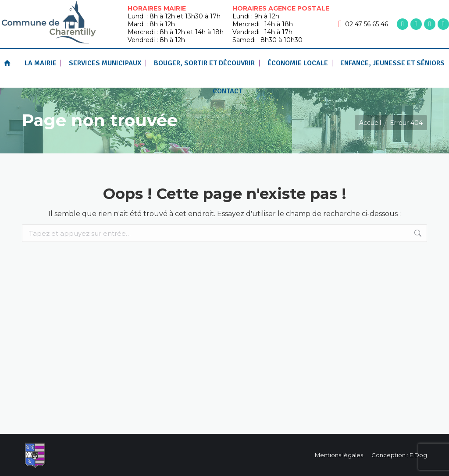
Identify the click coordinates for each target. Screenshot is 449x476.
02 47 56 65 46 (363, 24)
